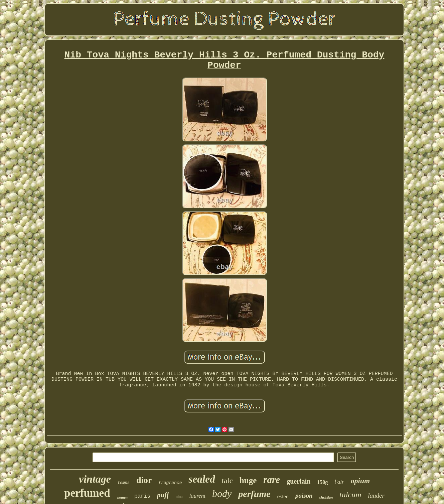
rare (272, 480)
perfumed (87, 493)
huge (248, 480)
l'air (339, 482)
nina (179, 497)
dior (144, 480)
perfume (254, 494)
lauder (376, 495)
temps (124, 483)
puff (163, 495)
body (222, 493)
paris (142, 496)
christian (326, 497)
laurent (197, 496)
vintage (95, 479)
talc (227, 481)
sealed (202, 479)
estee (283, 497)
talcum (350, 495)
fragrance (170, 483)
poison (304, 495)
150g (322, 482)
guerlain (299, 481)
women (122, 497)
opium (360, 481)
